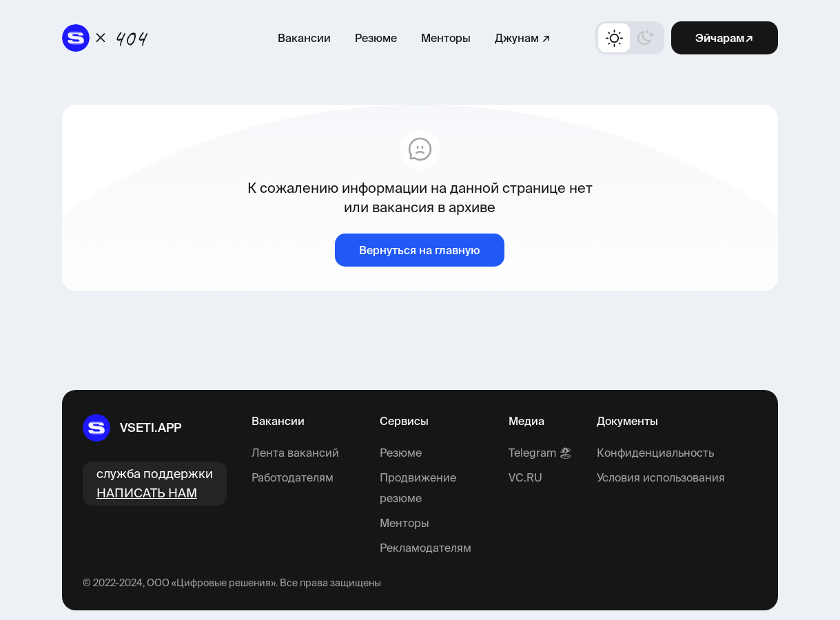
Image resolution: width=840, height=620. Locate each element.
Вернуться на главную (420, 250)
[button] (630, 38)
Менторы (446, 38)
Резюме (376, 38)
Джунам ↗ (523, 38)
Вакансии (304, 38)
